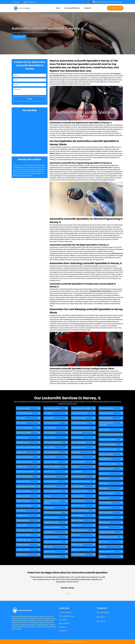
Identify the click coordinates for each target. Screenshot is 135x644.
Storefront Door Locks (106, 517)
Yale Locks (103, 556)
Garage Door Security (51, 537)
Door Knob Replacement (52, 423)
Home (58, 8)
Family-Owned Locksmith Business (52, 502)
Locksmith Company (78, 486)
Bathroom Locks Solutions (25, 457)
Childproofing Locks (23, 520)
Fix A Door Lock (49, 532)
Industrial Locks (77, 433)
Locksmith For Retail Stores (80, 491)
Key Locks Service (77, 438)
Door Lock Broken (50, 438)
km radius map (30, 133)
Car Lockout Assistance (24, 506)
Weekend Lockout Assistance (109, 537)
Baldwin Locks (21, 452)
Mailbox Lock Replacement (80, 511)
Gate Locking (48, 547)
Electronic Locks (50, 472)
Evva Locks (48, 496)
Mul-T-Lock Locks (77, 545)
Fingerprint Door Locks (51, 522)
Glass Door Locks (50, 552)
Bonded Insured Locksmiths (25, 472)
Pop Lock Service (105, 430)
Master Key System (78, 520)
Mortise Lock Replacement (80, 540)
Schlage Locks (104, 498)
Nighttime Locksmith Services (81, 550)
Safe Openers (104, 488)
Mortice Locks (76, 535)
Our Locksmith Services (72, 8)
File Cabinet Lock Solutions (53, 513)
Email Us (102, 617)
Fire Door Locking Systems (53, 527)
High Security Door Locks (52, 556)
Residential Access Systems (108, 464)
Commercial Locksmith (24, 535)
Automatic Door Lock (23, 442)
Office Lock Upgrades (79, 555)
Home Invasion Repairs (79, 418)
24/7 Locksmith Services (24, 413)
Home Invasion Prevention (80, 413)
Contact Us (88, 8)
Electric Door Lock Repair (52, 467)
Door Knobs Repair (50, 428)
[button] (65, 594)
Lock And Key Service (79, 462)
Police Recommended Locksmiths (106, 424)
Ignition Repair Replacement (81, 428)
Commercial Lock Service (25, 530)
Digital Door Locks (22, 555)
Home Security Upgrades (80, 423)
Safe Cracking (104, 483)
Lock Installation (77, 472)
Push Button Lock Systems (108, 444)
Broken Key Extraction (24, 481)
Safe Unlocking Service (107, 493)
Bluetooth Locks (22, 467)
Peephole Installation (106, 418)
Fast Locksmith (49, 508)
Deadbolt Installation (23, 545)
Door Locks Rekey (50, 457)
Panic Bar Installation (106, 413)
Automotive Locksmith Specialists (27, 447)
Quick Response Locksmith (108, 449)
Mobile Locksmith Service (80, 530)
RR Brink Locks (104, 478)
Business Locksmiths (23, 496)
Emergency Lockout (50, 477)
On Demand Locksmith (106, 408)
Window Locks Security (107, 552)
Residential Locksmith (106, 469)
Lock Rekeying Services (79, 477)
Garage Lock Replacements (53, 542)
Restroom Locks (104, 474)
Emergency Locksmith (51, 481)
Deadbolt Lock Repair (23, 550)
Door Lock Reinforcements (53, 442)
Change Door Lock (23, 516)
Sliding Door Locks (105, 508)
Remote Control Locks (106, 454)
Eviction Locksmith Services (53, 491)
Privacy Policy (63, 631)
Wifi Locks (103, 547)
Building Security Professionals (27, 486)
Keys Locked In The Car (79, 447)
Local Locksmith (77, 457)
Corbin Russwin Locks (24, 540)
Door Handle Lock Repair (52, 408)
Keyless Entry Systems (79, 442)
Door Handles (49, 413)
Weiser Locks (104, 542)
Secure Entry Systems (106, 503)
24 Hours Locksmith (23, 408)
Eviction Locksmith (50, 486)
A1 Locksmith (21, 418)
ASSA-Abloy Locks (22, 438)
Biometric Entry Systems (24, 462)
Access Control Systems (24, 428)
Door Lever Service (50, 433)
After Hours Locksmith (24, 433)
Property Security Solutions (108, 439)
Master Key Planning (78, 516)
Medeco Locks (76, 525)
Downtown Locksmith (51, 462)
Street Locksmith (105, 522)
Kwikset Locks (76, 452)
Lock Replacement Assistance (81, 481)
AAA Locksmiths (22, 423)
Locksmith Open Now (78, 501)
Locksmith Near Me (78, 496)
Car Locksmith (21, 511)
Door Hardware (49, 418)
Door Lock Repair (50, 447)
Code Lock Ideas (22, 525)
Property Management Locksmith (110, 435)
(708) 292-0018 (115, 8)
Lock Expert (76, 467)
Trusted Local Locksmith (107, 532)
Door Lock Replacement (52, 452)
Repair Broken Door (106, 459)
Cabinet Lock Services (24, 501)
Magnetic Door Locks (78, 506)
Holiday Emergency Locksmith (81, 408)
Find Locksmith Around (51, 517)
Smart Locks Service (106, 513)
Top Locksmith (104, 527)
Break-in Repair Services (24, 477)
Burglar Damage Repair (24, 491)
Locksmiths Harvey (68, 642)
